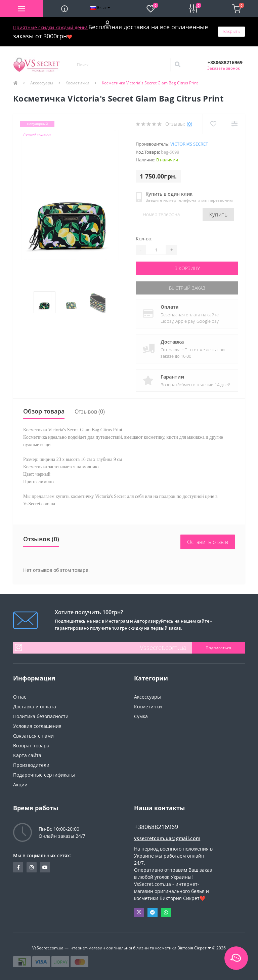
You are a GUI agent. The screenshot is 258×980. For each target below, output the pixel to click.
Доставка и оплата (35, 707)
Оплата (169, 307)
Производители (31, 765)
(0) (189, 124)
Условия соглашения (37, 726)
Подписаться (219, 648)
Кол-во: (144, 239)
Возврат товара (31, 746)
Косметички (77, 83)
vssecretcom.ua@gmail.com (167, 838)
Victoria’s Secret (189, 144)
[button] (107, 24)
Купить (218, 214)
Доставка (172, 342)
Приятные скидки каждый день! (51, 27)
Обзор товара (44, 411)
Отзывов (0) (90, 411)
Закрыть (231, 31)
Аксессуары (42, 83)
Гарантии (172, 377)
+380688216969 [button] (156, 827)
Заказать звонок (224, 68)
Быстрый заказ (187, 288)
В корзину (187, 268)
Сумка (141, 716)
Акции (20, 785)
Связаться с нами (33, 736)
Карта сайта (27, 755)
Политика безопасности (41, 716)
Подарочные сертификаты (44, 775)
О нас (20, 697)
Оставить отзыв (208, 542)
